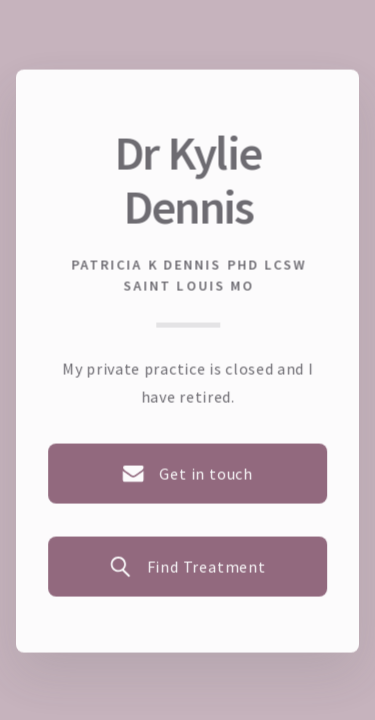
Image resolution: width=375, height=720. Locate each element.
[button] (187, 473)
